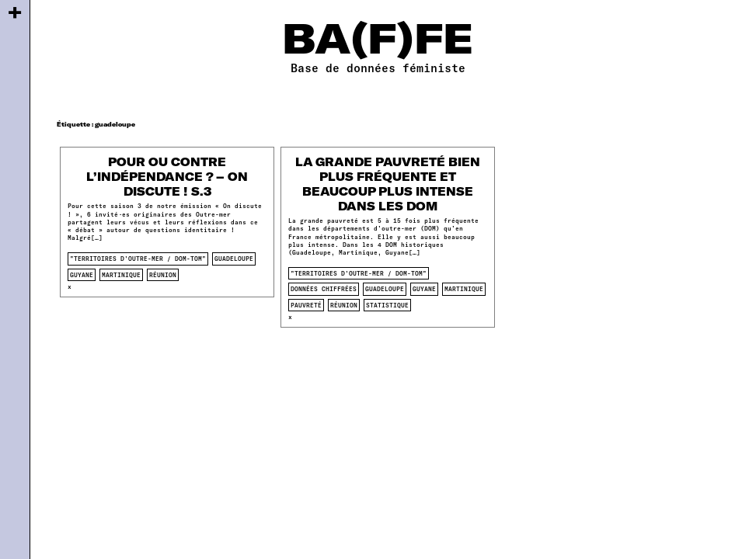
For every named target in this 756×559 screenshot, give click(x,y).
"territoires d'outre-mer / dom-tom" (138, 259)
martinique (121, 275)
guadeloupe (234, 259)
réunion (163, 275)
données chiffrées (324, 289)
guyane (82, 275)
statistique (387, 305)
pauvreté (306, 305)
